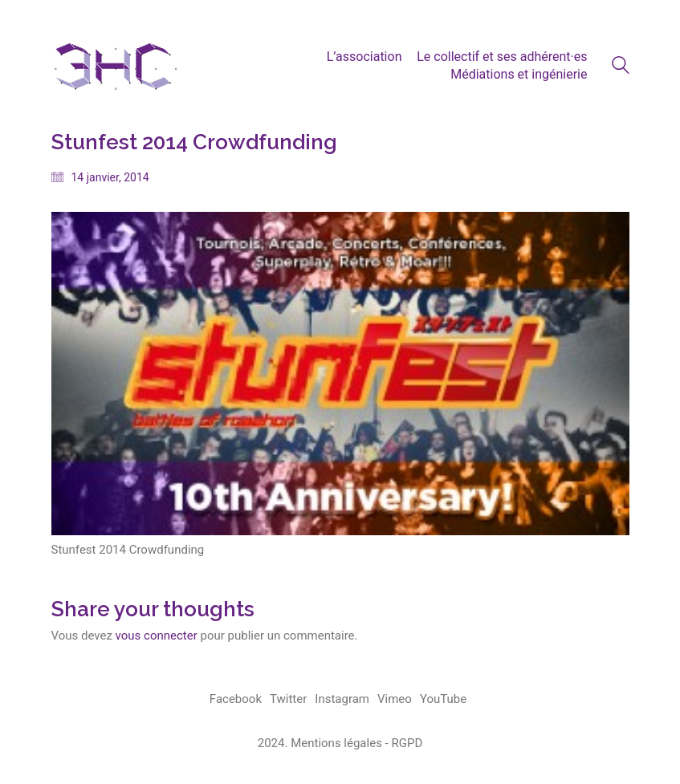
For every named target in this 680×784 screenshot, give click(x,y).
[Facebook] (236, 700)
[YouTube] (443, 700)
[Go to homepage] (116, 65)
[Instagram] (342, 700)
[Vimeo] (395, 700)
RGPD (407, 743)
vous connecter (157, 636)
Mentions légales (336, 743)
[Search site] (621, 67)
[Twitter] (288, 700)
